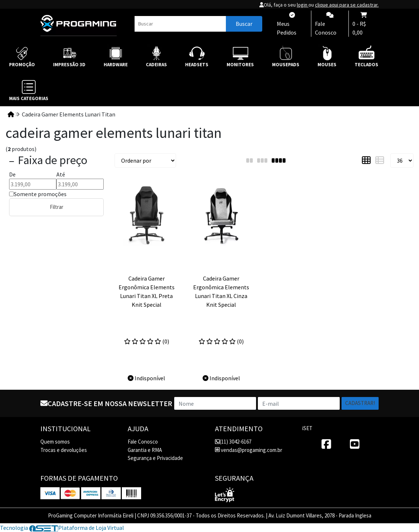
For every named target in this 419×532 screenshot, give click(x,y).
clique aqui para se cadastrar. (347, 5)
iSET (307, 428)
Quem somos (55, 442)
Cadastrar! (360, 403)
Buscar (244, 24)
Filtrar (57, 207)
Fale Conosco (143, 442)
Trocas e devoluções (64, 450)
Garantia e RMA (145, 450)
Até (61, 174)
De (12, 174)
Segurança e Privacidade (155, 458)
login (303, 5)
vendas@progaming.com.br (249, 450)
